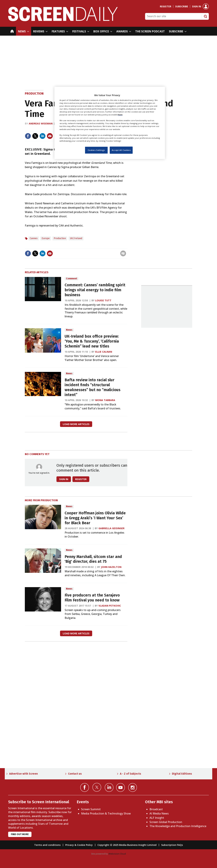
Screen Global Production (166, 822)
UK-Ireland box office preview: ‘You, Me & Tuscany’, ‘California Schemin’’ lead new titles (92, 341)
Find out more (20, 834)
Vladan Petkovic (110, 606)
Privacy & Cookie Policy (79, 845)
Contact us (75, 774)
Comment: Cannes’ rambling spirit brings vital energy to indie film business (95, 290)
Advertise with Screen (23, 774)
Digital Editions (182, 774)
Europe (46, 238)
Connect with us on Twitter (97, 787)
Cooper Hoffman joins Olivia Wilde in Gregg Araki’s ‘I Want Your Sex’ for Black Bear (95, 518)
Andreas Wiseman (41, 123)
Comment (72, 279)
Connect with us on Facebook (85, 787)
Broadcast (156, 809)
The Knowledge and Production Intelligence (178, 826)
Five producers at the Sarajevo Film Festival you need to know (92, 598)
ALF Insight (157, 818)
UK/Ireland (76, 238)
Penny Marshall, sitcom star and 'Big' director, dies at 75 (93, 559)
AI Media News (159, 813)
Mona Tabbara (105, 400)
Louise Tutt (103, 300)
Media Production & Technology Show (106, 813)
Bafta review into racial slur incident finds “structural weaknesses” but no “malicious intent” (93, 387)
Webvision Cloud (117, 854)
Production (34, 94)
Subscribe (182, 6)
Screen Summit (91, 809)
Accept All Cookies (121, 150)
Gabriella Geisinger (111, 528)
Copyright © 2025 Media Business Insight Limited (127, 845)
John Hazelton (111, 567)
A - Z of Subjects (131, 774)
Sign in (197, 6)
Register (166, 6)
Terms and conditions (47, 845)
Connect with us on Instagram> (133, 787)
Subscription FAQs (172, 845)
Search (205, 16)
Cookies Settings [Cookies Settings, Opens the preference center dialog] (96, 150)
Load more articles (76, 424)
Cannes (34, 238)
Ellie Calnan (104, 352)
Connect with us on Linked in (109, 787)
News (69, 330)
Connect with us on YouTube (120, 787)
